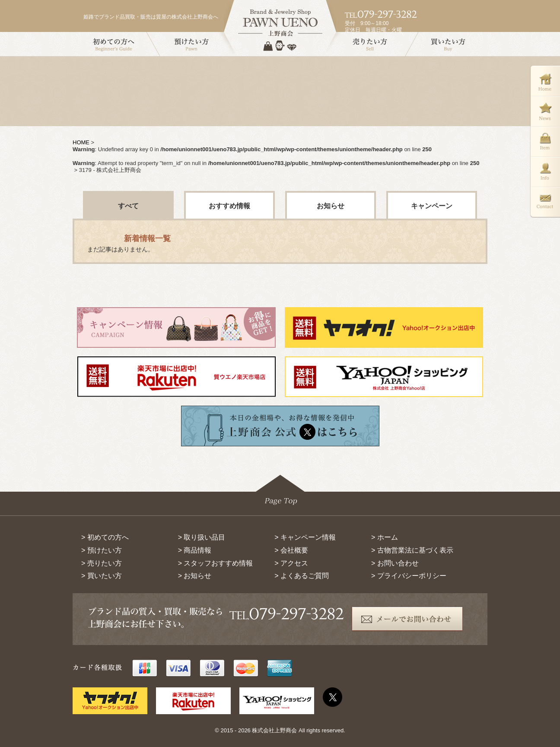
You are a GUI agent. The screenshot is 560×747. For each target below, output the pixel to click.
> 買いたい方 (102, 576)
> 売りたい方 (102, 563)
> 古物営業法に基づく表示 (412, 550)
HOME (81, 142)
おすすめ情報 (229, 206)
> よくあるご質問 (302, 576)
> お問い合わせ (395, 563)
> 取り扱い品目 (202, 537)
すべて (128, 206)
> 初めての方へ (105, 537)
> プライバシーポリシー (409, 576)
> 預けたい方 (102, 550)
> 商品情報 (195, 550)
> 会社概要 (291, 550)
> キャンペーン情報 (305, 537)
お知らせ (331, 206)
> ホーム (385, 537)
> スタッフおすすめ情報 (216, 563)
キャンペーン (432, 206)
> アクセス (291, 563)
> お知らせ (195, 576)
